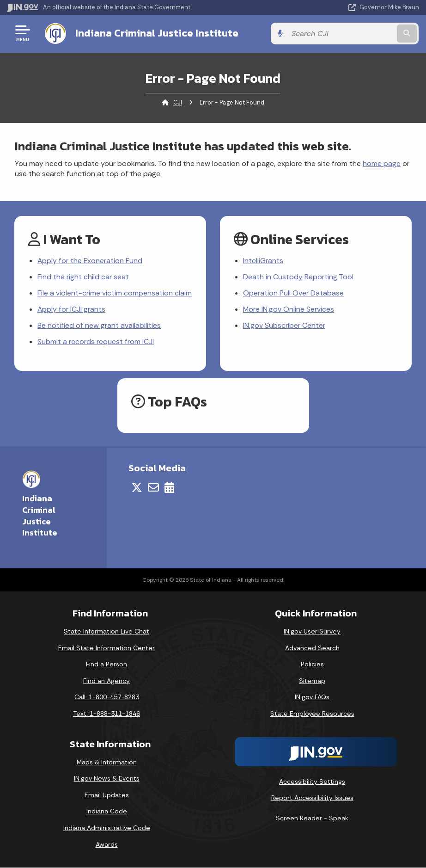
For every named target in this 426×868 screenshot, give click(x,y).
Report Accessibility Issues (312, 798)
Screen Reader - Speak (312, 819)
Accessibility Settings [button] (312, 782)
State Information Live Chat (106, 632)
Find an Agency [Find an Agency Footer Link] (106, 681)
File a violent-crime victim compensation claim (115, 293)
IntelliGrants (263, 261)
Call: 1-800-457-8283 (107, 697)
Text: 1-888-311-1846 (106, 714)
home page (382, 163)
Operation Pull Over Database (293, 293)
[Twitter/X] (137, 488)
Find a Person (106, 665)
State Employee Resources (312, 714)
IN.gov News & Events (107, 779)
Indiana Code (107, 812)
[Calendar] (169, 488)
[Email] (153, 488)
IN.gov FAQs (312, 697)
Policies (312, 665)
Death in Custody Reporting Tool (298, 277)
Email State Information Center (106, 648)
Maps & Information (107, 763)
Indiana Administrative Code (107, 828)
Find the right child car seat (83, 277)
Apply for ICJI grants (72, 310)
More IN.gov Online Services (289, 310)
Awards (107, 845)
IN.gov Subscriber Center (284, 326)
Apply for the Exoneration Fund (90, 261)
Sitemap (312, 681)
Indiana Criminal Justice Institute (155, 33)
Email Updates (107, 795)
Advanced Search (312, 648)
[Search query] (358, 33)
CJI (178, 102)
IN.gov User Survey (312, 632)
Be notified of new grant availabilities (99, 326)
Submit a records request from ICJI (96, 342)
